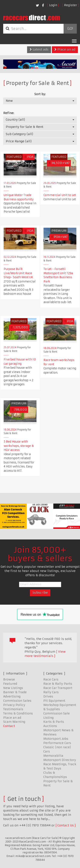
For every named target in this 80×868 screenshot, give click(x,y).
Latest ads (39, 49)
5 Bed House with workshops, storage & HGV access (19, 446)
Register (71, 5)
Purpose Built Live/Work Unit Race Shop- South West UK (18, 273)
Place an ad (65, 49)
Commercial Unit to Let (60, 195)
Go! (70, 29)
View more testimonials (45, 654)
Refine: (9, 113)
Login (53, 5)
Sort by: (40, 94)
